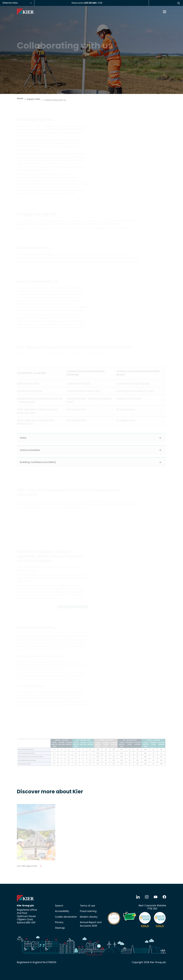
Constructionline (30, 451)
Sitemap (60, 928)
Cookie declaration (66, 917)
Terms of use (87, 906)
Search (59, 906)
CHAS (23, 439)
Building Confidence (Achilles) (38, 463)
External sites (10, 3)
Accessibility (62, 911)
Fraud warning (88, 911)
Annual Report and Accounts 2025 (91, 924)
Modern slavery (89, 917)
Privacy (59, 922)
